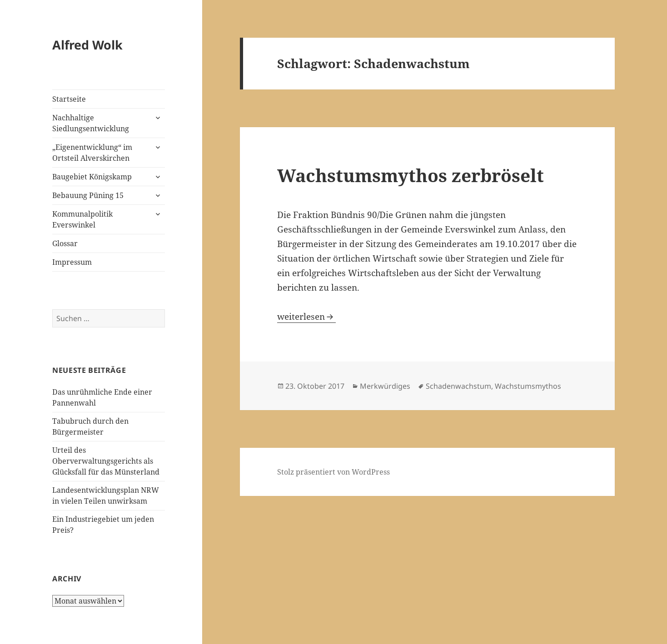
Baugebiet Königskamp (92, 177)
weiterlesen (306, 317)
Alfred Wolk (87, 45)
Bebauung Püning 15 (88, 195)
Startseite (69, 99)
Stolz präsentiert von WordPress (333, 472)
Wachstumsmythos (528, 386)
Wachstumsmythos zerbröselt (411, 175)
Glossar (65, 243)
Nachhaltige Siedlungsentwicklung (91, 123)
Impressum (72, 262)
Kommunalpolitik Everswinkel (82, 219)
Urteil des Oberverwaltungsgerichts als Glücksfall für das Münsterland (106, 461)
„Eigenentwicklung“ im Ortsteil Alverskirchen (92, 153)
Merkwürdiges (385, 386)
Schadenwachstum (458, 386)
